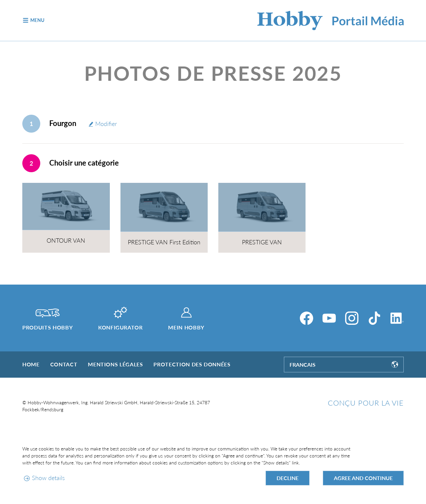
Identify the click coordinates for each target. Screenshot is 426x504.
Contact (64, 364)
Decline (288, 478)
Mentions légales (115, 364)
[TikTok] (374, 318)
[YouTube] (329, 318)
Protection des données (192, 364)
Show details (48, 478)
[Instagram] (352, 318)
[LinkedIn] (397, 318)
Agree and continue (363, 478)
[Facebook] (307, 318)
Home (31, 364)
